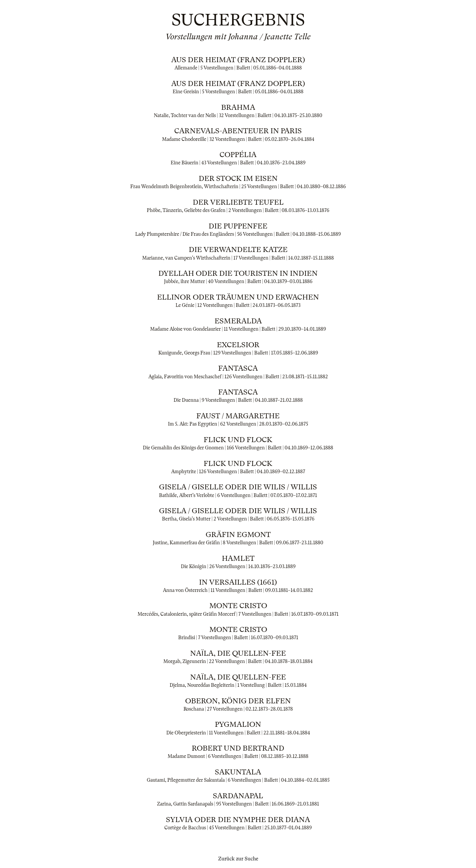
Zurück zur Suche (238, 859)
